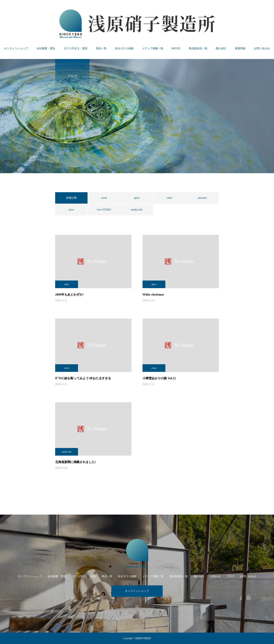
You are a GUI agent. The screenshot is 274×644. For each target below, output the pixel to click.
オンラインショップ (16, 48)
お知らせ (215, 576)
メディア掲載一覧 (153, 48)
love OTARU (104, 210)
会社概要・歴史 (46, 48)
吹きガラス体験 (124, 48)
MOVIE (176, 48)
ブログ (230, 576)
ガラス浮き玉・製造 (76, 48)
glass (137, 198)
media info (137, 210)
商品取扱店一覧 (198, 48)
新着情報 (240, 48)
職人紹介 (221, 48)
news (71, 210)
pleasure (202, 198)
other (170, 198)
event (104, 198)
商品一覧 (101, 48)
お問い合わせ (262, 48)
